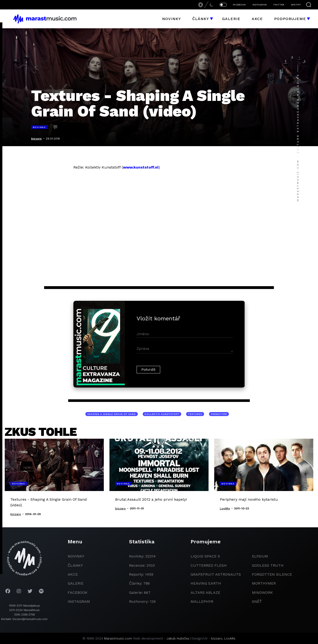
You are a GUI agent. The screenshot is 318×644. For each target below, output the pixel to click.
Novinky (172, 19)
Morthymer (264, 583)
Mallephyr (202, 601)
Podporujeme (290, 19)
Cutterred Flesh (209, 565)
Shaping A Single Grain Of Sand (112, 414)
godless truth (268, 565)
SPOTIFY (296, 5)
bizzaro (36, 139)
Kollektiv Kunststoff (162, 414)
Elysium (260, 556)
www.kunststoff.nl (141, 167)
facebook (78, 592)
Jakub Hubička (178, 638)
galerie (76, 583)
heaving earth (206, 583)
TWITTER (279, 5)
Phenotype (219, 414)
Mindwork (262, 592)
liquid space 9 (205, 556)
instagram (79, 601)
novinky (76, 556)
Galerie (231, 19)
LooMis (230, 638)
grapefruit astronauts (216, 574)
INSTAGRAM (259, 5)
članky (75, 565)
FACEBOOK (239, 5)
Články (201, 19)
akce (73, 574)
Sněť (257, 601)
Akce (257, 19)
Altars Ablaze (205, 592)
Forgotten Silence (272, 574)
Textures (195, 414)
